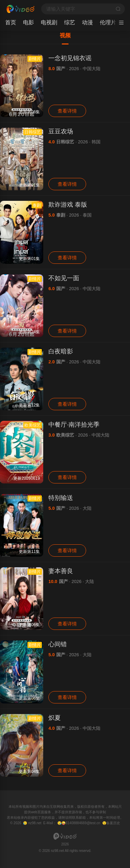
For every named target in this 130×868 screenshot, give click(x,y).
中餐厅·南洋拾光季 (74, 425)
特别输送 (61, 498)
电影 (28, 22)
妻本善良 (61, 571)
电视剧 (49, 22)
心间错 (58, 644)
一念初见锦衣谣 (70, 58)
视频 (65, 35)
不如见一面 (64, 278)
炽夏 (55, 718)
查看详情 (67, 111)
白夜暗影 (61, 351)
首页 (11, 22)
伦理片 (108, 22)
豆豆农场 (61, 131)
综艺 (70, 22)
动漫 (87, 22)
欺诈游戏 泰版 (68, 205)
